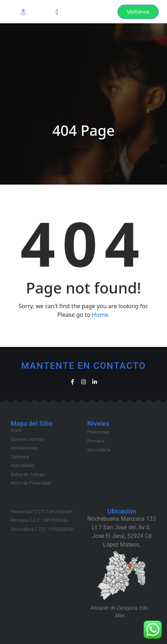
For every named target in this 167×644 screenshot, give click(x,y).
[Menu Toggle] (57, 12)
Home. (101, 315)
